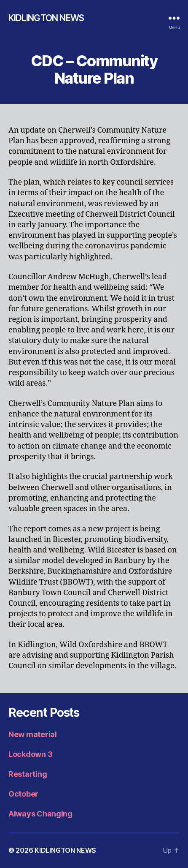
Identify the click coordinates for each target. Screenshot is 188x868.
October (23, 794)
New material (33, 734)
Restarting (28, 774)
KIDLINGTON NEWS (46, 18)
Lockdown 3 (30, 754)
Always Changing (40, 814)
